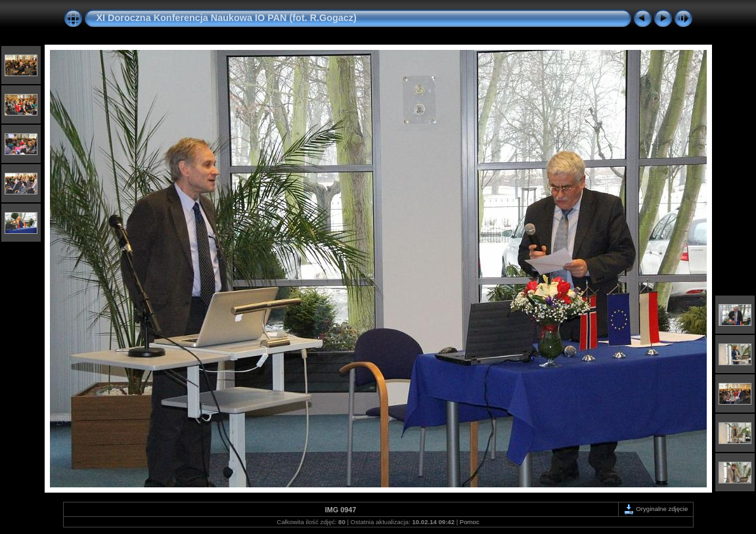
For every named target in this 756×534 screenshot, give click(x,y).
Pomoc (470, 522)
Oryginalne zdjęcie (656, 509)
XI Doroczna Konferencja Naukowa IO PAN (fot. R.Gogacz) (227, 18)
